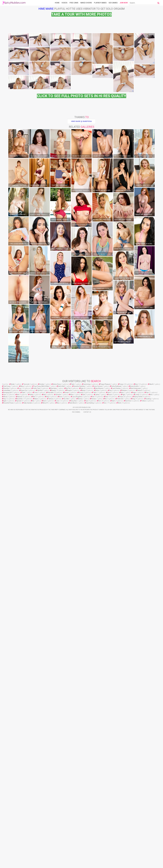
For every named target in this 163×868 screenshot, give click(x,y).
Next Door (128, 700)
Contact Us (87, 711)
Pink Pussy (7, 685)
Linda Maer (7, 689)
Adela (31, 694)
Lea (20, 687)
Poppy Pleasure (105, 683)
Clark (23, 691)
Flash (73, 683)
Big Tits (68, 687)
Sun (87, 700)
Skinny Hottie (138, 696)
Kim (151, 694)
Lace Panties (116, 687)
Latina (97, 694)
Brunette (20, 698)
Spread (19, 700)
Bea (136, 683)
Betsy (84, 689)
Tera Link (26, 683)
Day (5, 698)
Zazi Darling (90, 702)
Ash (18, 694)
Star (147, 691)
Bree (61, 696)
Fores (36, 691)
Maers (36, 698)
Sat (93, 696)
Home (57, 3)
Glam (113, 700)
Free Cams (74, 3)
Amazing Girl (8, 691)
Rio (106, 698)
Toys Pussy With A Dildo (41, 685)
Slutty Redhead (116, 685)
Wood (5, 696)
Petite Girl (120, 698)
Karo (122, 691)
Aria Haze (54, 687)
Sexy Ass (74, 700)
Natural (19, 696)
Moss (72, 694)
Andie (13, 683)
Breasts (69, 689)
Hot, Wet (66, 698)
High (123, 694)
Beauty (53, 689)
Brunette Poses (8, 702)
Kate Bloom (73, 702)
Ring (133, 698)
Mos (58, 702)
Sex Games (113, 3)
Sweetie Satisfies (79, 685)
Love (57, 700)
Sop (110, 689)
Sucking (148, 698)
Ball (44, 694)
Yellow (144, 700)
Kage (134, 691)
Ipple (5, 700)
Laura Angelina (77, 696)
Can (5, 694)
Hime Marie (46, 9)
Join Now (124, 3)
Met (34, 696)
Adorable (51, 691)
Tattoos (51, 698)
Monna (80, 698)
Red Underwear (136, 687)
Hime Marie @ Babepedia (81, 178)
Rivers (110, 694)
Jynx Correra (98, 685)
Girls (84, 694)
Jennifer (58, 694)
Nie (33, 700)
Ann (99, 700)
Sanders (124, 689)
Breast (67, 691)
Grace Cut (24, 689)
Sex (105, 702)
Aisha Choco (57, 683)
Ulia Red (40, 689)
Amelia (42, 683)
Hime (109, 691)
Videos (64, 3)
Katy (48, 696)
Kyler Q (83, 687)
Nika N (151, 683)
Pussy (121, 683)
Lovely (137, 694)
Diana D (140, 689)
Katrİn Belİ (61, 685)
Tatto (95, 691)
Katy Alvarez (99, 687)
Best (44, 700)
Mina (22, 685)
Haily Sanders (28, 702)
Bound (81, 691)
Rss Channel (76, 711)
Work (119, 702)
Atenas (93, 698)
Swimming (87, 683)
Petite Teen (37, 687)
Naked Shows (86, 3)
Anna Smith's (134, 685)
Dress (121, 696)
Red (106, 696)
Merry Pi (45, 702)
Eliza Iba (6, 687)
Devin (97, 689)
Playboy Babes (100, 3)
